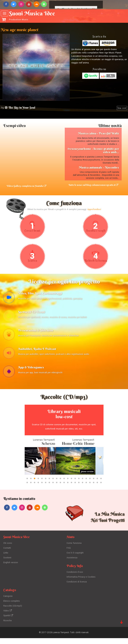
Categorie (8, 603)
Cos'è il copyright (75, 560)
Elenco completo (12, 608)
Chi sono (8, 550)
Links (6, 560)
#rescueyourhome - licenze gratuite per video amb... (93, 150)
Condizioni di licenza (77, 588)
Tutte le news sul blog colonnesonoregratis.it (95, 186)
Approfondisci (94, 211)
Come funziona (74, 550)
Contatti (7, 555)
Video (8, 617)
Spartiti (8, 622)
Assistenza (72, 565)
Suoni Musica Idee (36, 15)
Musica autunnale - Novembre (99, 167)
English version (11, 569)
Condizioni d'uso (75, 579)
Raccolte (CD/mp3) (13, 612)
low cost (122, 108)
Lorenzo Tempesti (61, 638)
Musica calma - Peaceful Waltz (98, 133)
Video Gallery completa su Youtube (27, 186)
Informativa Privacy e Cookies (81, 584)
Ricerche (8, 626)
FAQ (69, 555)
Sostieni (7, 565)
